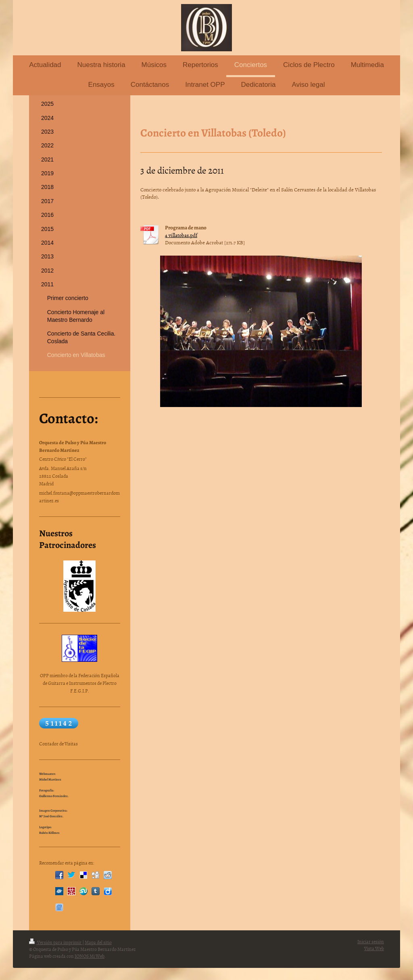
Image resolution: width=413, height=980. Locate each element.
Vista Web (374, 949)
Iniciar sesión (371, 942)
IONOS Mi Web (90, 956)
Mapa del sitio (98, 942)
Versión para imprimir (56, 942)
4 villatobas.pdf (181, 235)
